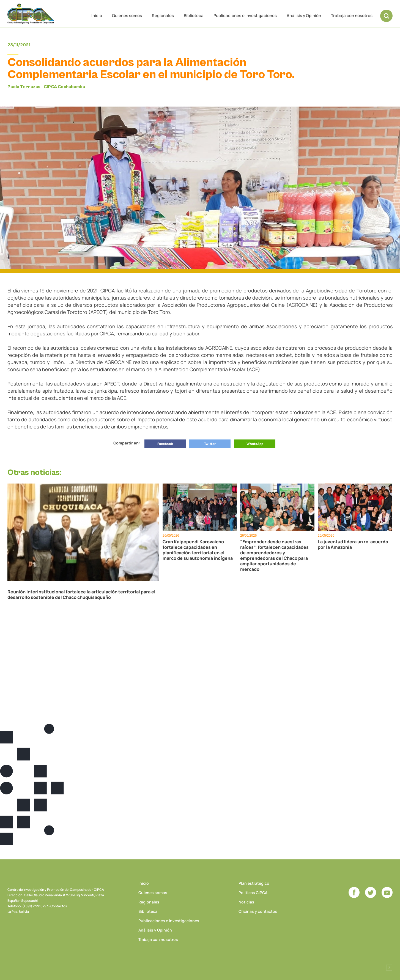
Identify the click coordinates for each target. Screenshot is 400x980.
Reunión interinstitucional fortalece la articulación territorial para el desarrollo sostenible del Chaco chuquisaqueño (81, 594)
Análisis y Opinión (304, 16)
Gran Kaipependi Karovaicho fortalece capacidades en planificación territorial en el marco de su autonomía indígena (198, 550)
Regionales (163, 16)
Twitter (210, 444)
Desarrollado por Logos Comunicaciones (389, 968)
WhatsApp (255, 444)
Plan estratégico (254, 883)
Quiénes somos (127, 16)
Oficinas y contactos (258, 911)
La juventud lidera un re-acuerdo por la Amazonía (353, 544)
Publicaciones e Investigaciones (245, 16)
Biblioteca (194, 16)
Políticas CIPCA (253, 893)
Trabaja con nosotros (352, 16)
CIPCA (31, 14)
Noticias (246, 902)
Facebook (165, 444)
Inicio (97, 16)
